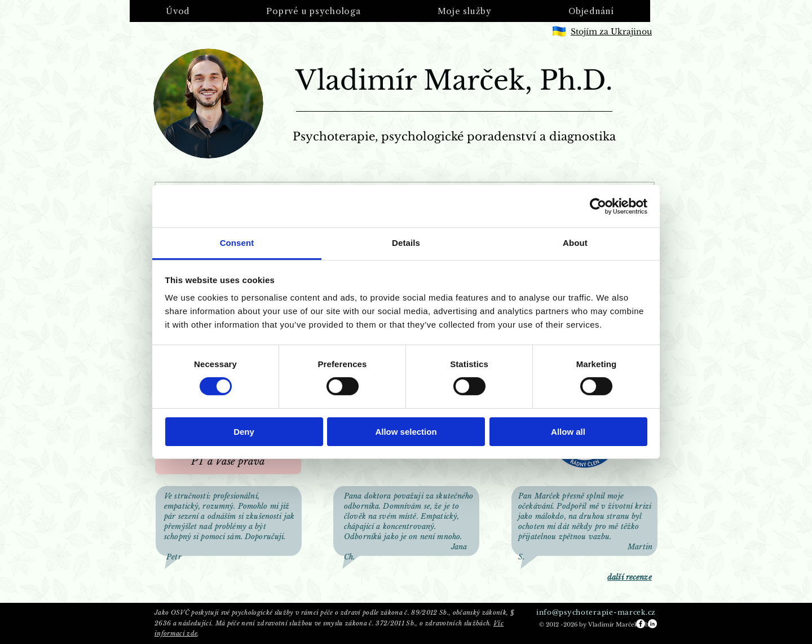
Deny (244, 432)
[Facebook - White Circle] (641, 624)
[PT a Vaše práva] (228, 462)
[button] (313, 11)
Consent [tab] (237, 243)
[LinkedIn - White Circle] (652, 624)
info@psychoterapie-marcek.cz (596, 612)
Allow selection (406, 432)
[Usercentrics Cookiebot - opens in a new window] (598, 206)
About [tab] (575, 243)
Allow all (568, 432)
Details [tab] (406, 243)
